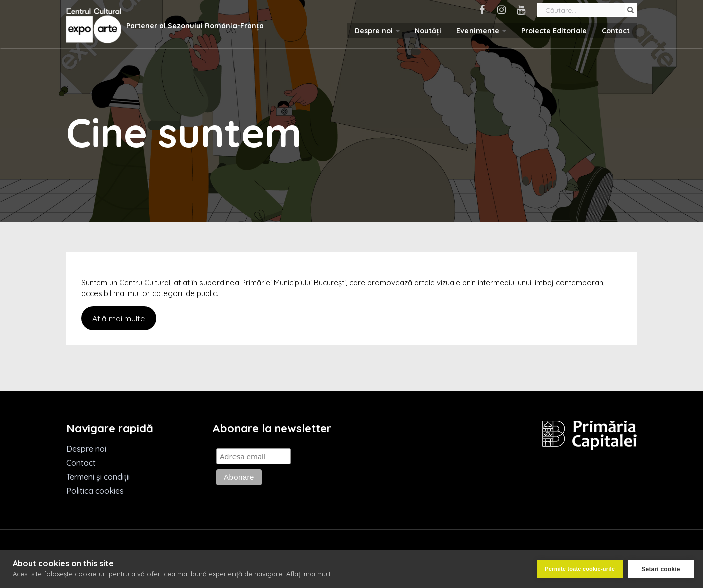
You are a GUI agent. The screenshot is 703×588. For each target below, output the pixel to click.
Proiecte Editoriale (554, 31)
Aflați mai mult (308, 574)
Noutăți (428, 31)
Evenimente (481, 31)
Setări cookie (661, 569)
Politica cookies (95, 491)
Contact (616, 31)
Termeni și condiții (98, 477)
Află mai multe (119, 318)
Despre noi (377, 31)
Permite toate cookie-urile (580, 569)
